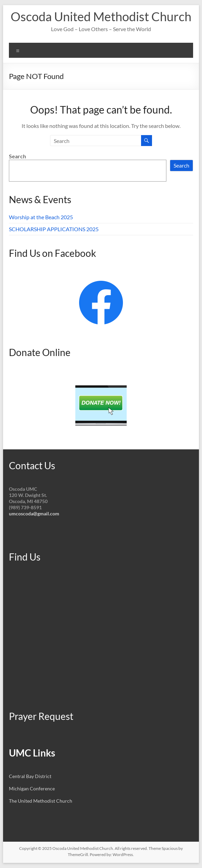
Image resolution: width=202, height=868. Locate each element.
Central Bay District (30, 776)
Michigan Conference (32, 788)
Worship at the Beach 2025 (41, 217)
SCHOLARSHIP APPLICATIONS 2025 (54, 229)
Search (17, 156)
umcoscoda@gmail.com (34, 514)
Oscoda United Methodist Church (101, 16)
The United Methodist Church (41, 801)
